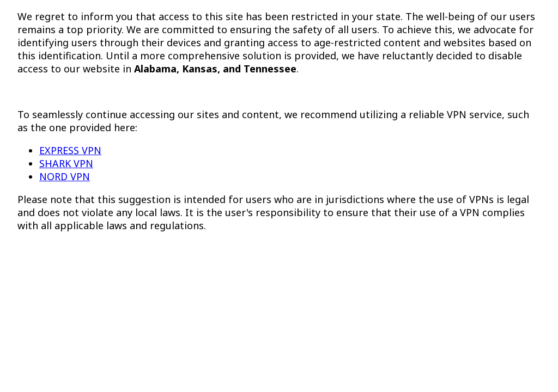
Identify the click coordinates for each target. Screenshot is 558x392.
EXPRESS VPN (70, 150)
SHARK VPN (66, 163)
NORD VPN (65, 176)
